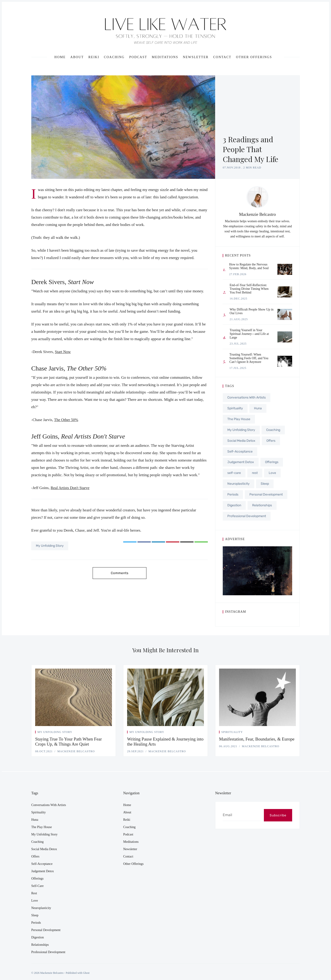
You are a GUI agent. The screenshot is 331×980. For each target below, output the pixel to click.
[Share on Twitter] (130, 542)
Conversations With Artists (247, 397)
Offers (271, 440)
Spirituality (235, 408)
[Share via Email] (187, 542)
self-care (234, 471)
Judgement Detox (241, 461)
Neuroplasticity (238, 482)
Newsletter (196, 57)
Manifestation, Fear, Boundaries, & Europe (257, 739)
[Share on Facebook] (144, 542)
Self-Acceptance (240, 450)
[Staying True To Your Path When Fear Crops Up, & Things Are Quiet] (74, 697)
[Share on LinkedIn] (158, 542)
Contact (222, 57)
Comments (120, 573)
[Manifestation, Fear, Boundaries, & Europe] (257, 697)
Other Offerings (254, 57)
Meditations (165, 57)
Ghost (86, 973)
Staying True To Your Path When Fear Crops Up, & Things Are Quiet (68, 742)
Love (272, 471)
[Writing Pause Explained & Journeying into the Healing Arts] (165, 697)
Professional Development (247, 514)
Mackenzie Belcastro (257, 214)
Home (60, 57)
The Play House (239, 419)
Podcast (138, 57)
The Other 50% (66, 420)
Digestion (234, 503)
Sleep (265, 482)
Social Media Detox (241, 440)
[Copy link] (201, 542)
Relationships (262, 503)
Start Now (63, 352)
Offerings (272, 461)
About (77, 57)
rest (255, 471)
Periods (233, 493)
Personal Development (266, 493)
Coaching (114, 57)
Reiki (94, 57)
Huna (258, 408)
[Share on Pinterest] (173, 542)
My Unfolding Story (50, 546)
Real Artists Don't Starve (70, 488)
